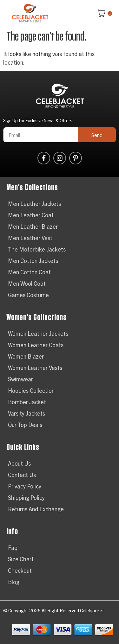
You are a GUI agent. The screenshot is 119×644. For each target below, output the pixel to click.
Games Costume (28, 295)
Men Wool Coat (27, 283)
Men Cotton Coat (29, 272)
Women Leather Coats (36, 345)
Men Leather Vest (30, 238)
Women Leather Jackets (38, 333)
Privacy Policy (25, 486)
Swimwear (20, 379)
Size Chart (21, 559)
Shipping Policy (26, 497)
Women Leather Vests (35, 368)
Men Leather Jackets (34, 204)
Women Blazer (26, 356)
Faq (13, 548)
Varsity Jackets (26, 413)
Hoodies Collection (31, 390)
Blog (14, 582)
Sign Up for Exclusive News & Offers (38, 121)
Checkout (20, 570)
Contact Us (22, 475)
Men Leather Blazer (33, 226)
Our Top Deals (25, 425)
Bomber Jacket (27, 402)
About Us (19, 463)
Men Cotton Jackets (33, 261)
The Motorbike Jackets (37, 249)
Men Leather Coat (31, 215)
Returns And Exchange (36, 509)
